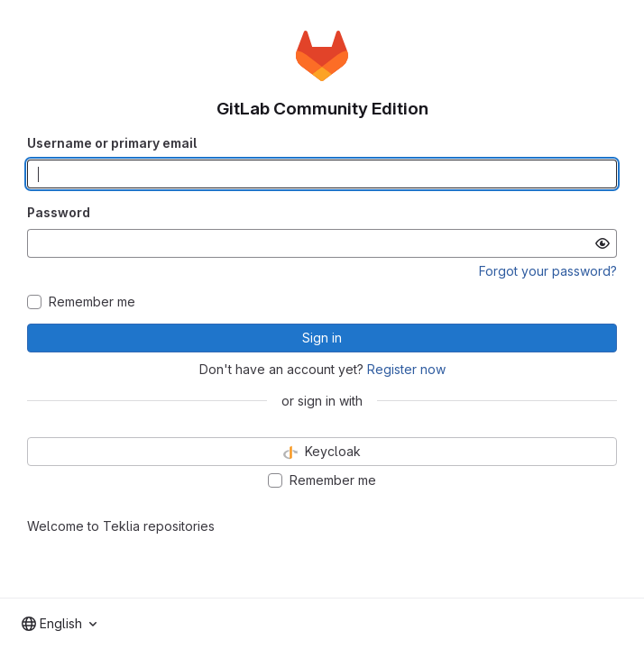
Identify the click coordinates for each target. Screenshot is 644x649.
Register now (406, 369)
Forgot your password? (548, 271)
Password (59, 212)
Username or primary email (112, 143)
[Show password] (603, 243)
